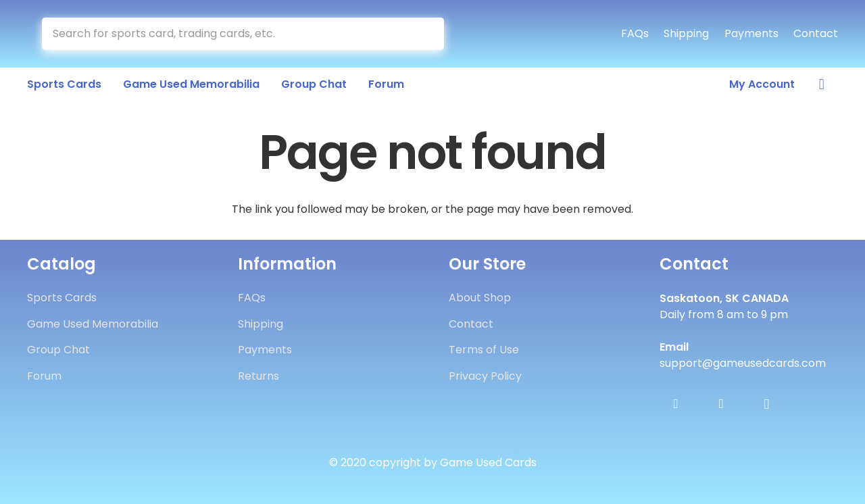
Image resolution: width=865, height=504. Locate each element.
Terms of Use (484, 350)
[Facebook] (676, 404)
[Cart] (822, 84)
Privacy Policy (485, 376)
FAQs (635, 33)
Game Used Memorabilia (93, 324)
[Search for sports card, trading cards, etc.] (243, 34)
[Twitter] (721, 404)
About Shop (480, 298)
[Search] (428, 34)
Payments (751, 33)
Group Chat (58, 350)
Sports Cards (62, 298)
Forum (44, 376)
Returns (258, 376)
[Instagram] (766, 404)
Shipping (686, 33)
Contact (816, 33)
